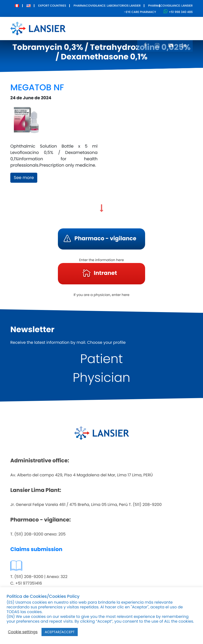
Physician (101, 378)
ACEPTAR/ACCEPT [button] (60, 632)
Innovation (140, 25)
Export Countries (52, 6)
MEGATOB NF (37, 88)
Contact (171, 25)
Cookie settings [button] (23, 632)
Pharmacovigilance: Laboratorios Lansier (107, 6)
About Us (81, 28)
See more (24, 178)
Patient (101, 359)
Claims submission (36, 549)
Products (108, 25)
